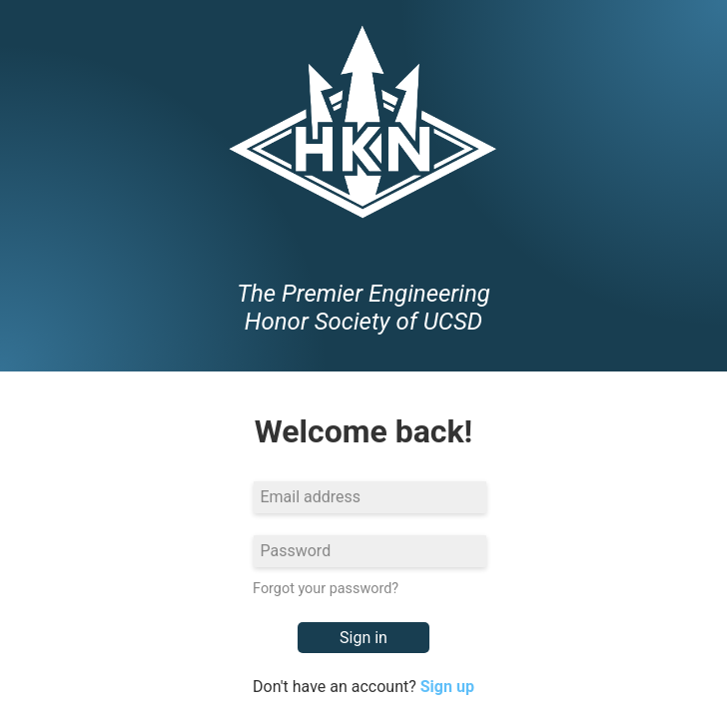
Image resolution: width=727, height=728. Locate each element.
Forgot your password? (326, 589)
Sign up (447, 687)
